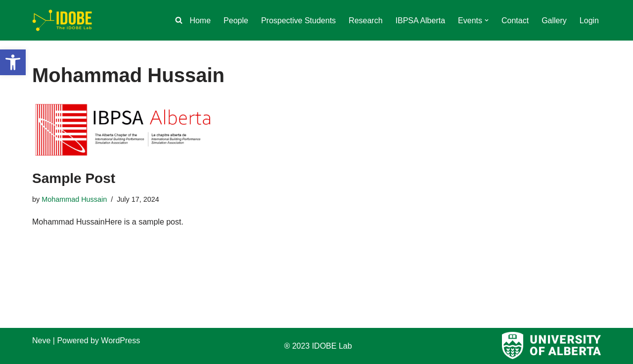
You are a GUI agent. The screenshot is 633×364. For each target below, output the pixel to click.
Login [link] (589, 21)
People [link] (236, 21)
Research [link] (365, 21)
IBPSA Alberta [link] (421, 21)
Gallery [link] (554, 21)
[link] (13, 62)
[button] (487, 20)
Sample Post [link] (74, 178)
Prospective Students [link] (298, 21)
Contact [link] (515, 21)
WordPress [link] (120, 341)
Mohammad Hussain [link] (74, 199)
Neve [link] (41, 341)
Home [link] (200, 21)
